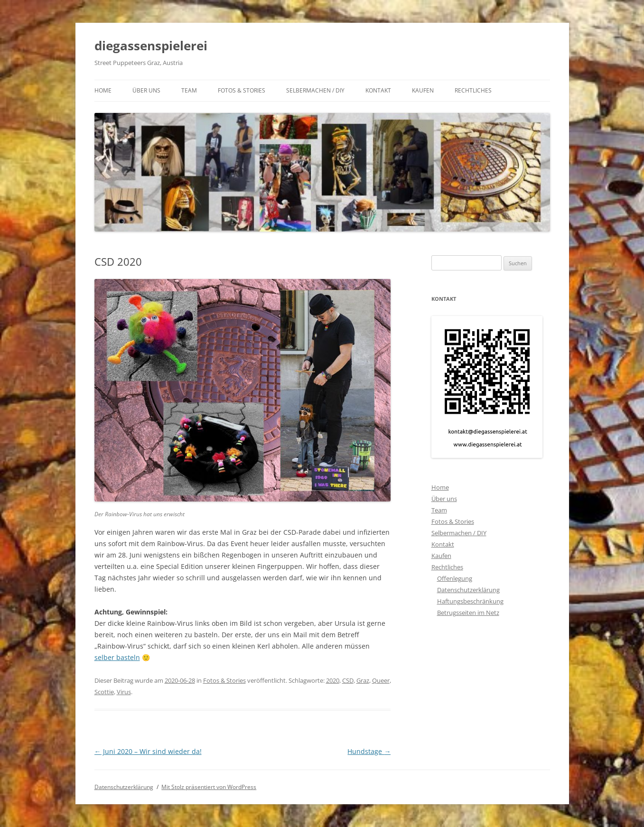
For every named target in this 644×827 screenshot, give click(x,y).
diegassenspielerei (151, 46)
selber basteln (117, 657)
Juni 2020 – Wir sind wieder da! (148, 751)
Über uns (146, 90)
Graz (363, 680)
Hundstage (369, 751)
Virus (124, 692)
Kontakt (378, 90)
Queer (381, 680)
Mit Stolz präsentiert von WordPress (209, 787)
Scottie (104, 692)
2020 (333, 680)
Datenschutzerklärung (468, 590)
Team (189, 90)
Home (103, 90)
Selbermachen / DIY (315, 90)
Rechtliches (473, 90)
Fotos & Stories (242, 90)
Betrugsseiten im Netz (468, 613)
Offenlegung (455, 578)
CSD (348, 680)
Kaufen (423, 90)
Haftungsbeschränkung (470, 601)
